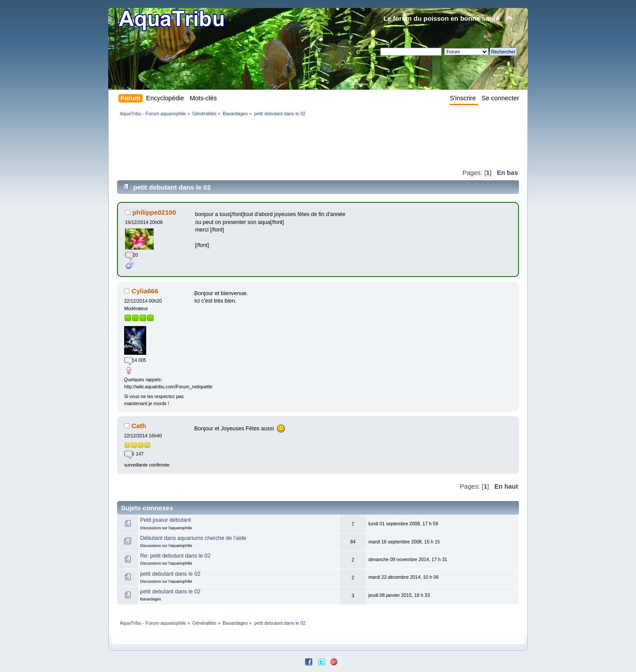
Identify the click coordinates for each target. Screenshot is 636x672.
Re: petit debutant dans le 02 (175, 556)
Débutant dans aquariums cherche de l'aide (193, 538)
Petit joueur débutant (165, 520)
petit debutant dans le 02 (170, 574)
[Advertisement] (278, 142)
